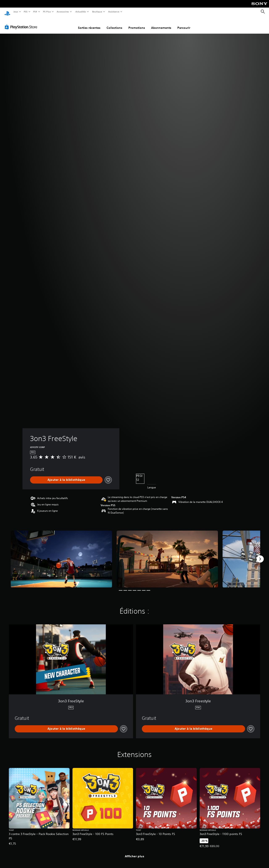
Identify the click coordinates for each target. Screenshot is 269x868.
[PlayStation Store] (22, 23)
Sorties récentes (89, 24)
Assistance (114, 12)
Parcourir (184, 24)
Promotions (137, 24)
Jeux (16, 12)
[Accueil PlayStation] (7, 12)
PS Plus (47, 12)
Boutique (97, 12)
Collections (114, 24)
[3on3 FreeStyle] (61, 555)
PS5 (26, 12)
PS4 (35, 12)
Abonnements (161, 24)
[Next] (260, 555)
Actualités (81, 12)
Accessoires (63, 12)
